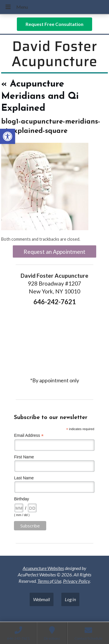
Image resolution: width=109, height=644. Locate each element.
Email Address (29, 436)
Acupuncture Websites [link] (43, 568)
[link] (8, 136)
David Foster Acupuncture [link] (54, 54)
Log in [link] (70, 599)
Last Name (24, 478)
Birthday (21, 499)
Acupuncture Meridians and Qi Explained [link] (40, 96)
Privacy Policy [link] (76, 581)
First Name (24, 457)
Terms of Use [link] (49, 581)
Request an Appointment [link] (54, 252)
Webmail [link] (42, 599)
